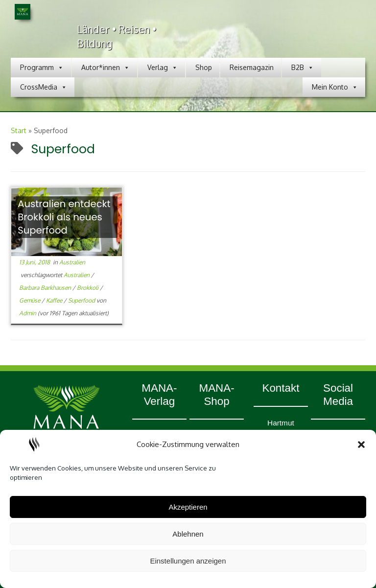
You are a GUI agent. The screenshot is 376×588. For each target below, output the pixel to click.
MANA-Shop (216, 395)
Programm (42, 68)
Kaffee (55, 300)
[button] (361, 445)
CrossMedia (44, 87)
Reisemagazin (252, 67)
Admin (28, 313)
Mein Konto (335, 87)
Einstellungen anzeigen (188, 561)
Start (19, 130)
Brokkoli (88, 288)
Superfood (82, 300)
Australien (72, 262)
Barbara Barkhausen (46, 288)
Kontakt (281, 388)
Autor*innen (106, 68)
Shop (204, 67)
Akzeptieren (188, 507)
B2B (303, 68)
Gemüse (30, 300)
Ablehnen (188, 534)
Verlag (163, 68)
